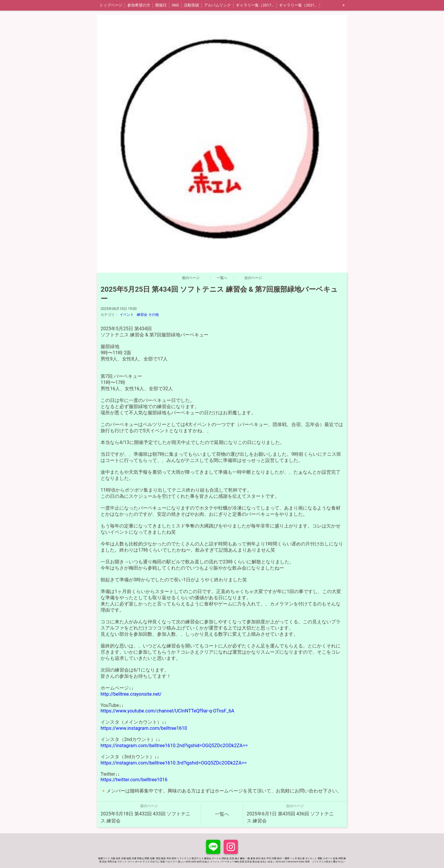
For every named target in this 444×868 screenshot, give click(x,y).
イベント (127, 315)
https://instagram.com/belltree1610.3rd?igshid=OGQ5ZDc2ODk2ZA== (174, 763)
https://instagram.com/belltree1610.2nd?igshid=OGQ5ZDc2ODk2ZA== (174, 746)
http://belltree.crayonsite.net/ (131, 694)
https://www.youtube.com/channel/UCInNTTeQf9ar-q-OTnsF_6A (167, 711)
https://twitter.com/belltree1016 (134, 780)
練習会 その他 (148, 315)
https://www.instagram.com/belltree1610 (144, 728)
